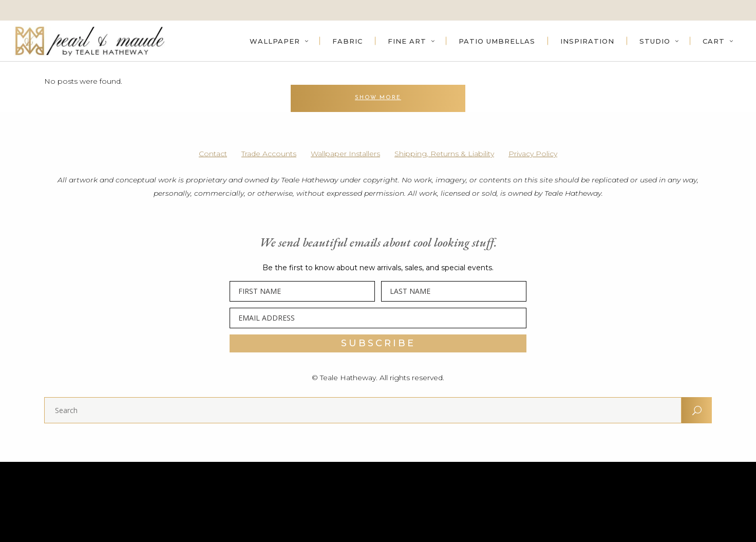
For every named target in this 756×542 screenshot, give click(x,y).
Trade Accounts (269, 154)
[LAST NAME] (454, 291)
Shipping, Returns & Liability (444, 154)
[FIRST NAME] (302, 291)
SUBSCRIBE (378, 343)
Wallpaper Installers (345, 154)
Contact (213, 154)
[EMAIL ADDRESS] (378, 318)
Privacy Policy (533, 154)
